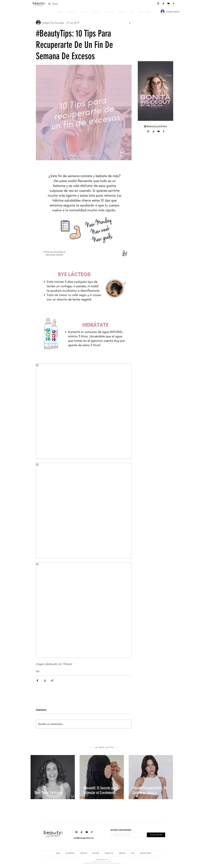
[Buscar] (68, 4)
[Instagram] (158, 3)
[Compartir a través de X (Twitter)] (45, 681)
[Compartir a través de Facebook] (37, 681)
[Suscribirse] (156, 835)
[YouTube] (168, 3)
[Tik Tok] (163, 3)
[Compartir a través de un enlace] (52, 681)
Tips (38, 671)
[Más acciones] (130, 23)
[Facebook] (174, 3)
